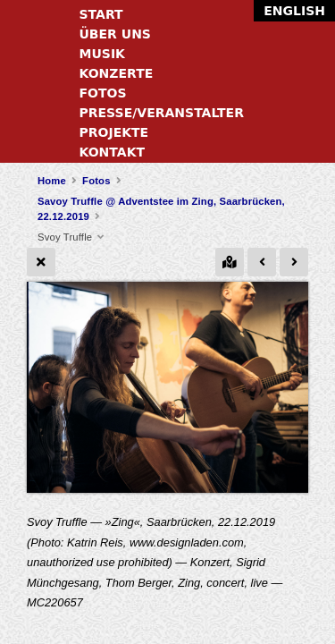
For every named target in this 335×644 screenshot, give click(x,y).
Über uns (115, 34)
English (294, 11)
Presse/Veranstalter (162, 113)
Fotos (103, 93)
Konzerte (117, 73)
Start (101, 14)
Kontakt (113, 152)
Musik (102, 54)
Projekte (114, 132)
